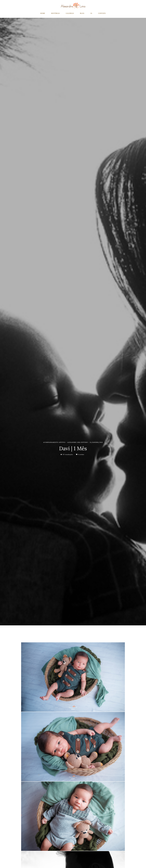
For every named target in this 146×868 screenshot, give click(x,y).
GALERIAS (70, 13)
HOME (43, 13)
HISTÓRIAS (55, 13)
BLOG (82, 13)
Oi (91, 13)
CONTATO (102, 13)
